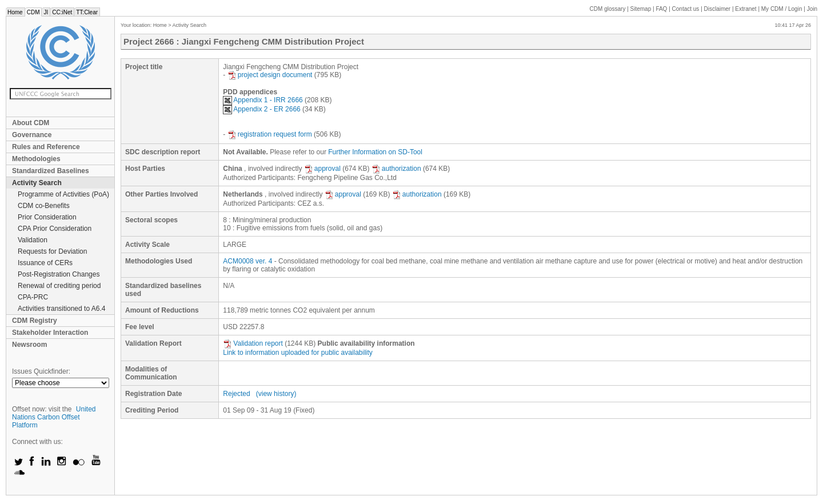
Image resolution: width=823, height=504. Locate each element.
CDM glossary (608, 9)
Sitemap (641, 9)
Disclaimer (718, 9)
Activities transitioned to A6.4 (61, 309)
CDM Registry (35, 321)
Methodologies (36, 159)
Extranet (746, 9)
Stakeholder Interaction (50, 333)
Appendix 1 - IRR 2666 (263, 100)
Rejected (236, 394)
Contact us (686, 9)
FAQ (661, 9)
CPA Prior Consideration (55, 229)
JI (46, 12)
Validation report (253, 343)
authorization (396, 169)
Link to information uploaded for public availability (298, 353)
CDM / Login (782, 9)
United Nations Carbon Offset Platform (54, 417)
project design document (270, 75)
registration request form (270, 134)
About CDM (31, 123)
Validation (33, 240)
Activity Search (37, 183)
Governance (32, 135)
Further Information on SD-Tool (375, 152)
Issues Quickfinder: (41, 371)
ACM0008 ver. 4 (247, 261)
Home (15, 12)
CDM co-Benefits (44, 206)
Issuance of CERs (45, 263)
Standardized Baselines (51, 171)
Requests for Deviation (52, 251)
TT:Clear (87, 12)
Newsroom (29, 345)
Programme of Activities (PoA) (63, 194)
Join (812, 9)
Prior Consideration (47, 217)
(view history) (276, 394)
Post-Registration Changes (59, 274)
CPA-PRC (33, 297)
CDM (33, 12)
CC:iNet (62, 12)
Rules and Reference (46, 147)
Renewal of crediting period (59, 286)
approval (322, 169)
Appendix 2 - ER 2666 (261, 109)
